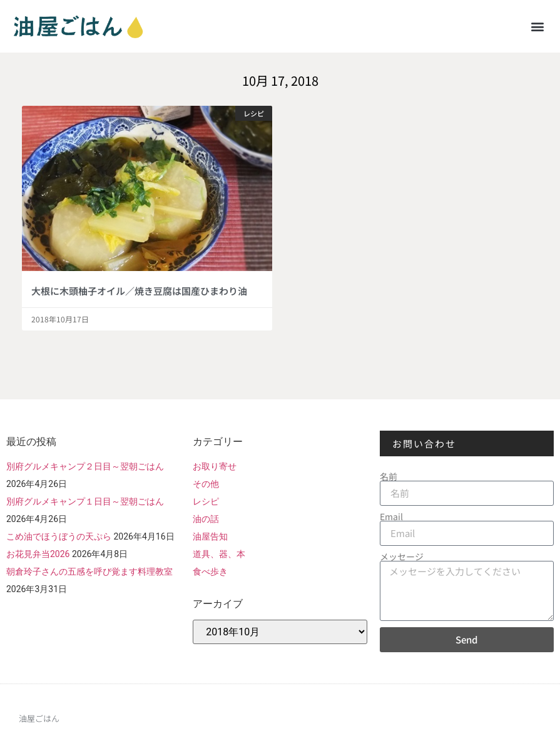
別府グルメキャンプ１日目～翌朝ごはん (85, 501)
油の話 (206, 519)
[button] (537, 26)
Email (391, 516)
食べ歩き (210, 571)
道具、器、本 (219, 554)
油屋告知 (210, 536)
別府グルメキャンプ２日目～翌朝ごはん (85, 466)
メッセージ (402, 556)
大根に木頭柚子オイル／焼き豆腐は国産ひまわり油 (139, 291)
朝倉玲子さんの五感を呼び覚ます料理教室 (89, 571)
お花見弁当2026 (38, 554)
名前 (389, 476)
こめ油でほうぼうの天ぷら (59, 536)
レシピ (206, 501)
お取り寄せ (215, 466)
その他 (206, 484)
